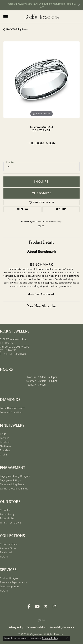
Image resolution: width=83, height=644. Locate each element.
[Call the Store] (8, 350)
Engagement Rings (10, 480)
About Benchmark (42, 251)
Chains (4, 455)
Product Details (42, 242)
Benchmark (6, 552)
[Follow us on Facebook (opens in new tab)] (29, 607)
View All (4, 557)
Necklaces (5, 446)
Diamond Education (11, 412)
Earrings (5, 438)
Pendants (5, 442)
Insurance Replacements (13, 582)
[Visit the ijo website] (42, 620)
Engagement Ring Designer (15, 476)
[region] (41, 80)
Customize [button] (41, 193)
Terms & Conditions (11, 523)
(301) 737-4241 (41, 130)
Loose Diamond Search (13, 408)
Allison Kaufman (9, 544)
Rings (3, 434)
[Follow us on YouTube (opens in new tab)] (37, 607)
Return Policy (7, 514)
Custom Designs (9, 578)
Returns (61, 209)
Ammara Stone (8, 548)
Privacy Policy (7, 518)
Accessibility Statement (62, 627)
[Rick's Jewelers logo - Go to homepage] (41, 17)
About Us (5, 510)
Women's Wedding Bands (14, 489)
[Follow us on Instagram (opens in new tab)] (54, 607)
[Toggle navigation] (6, 17)
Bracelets (5, 450)
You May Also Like (42, 306)
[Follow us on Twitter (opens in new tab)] (46, 607)
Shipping (22, 209)
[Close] (79, 5)
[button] (12, 16)
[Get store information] (13, 354)
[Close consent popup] (67, 638)
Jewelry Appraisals (10, 586)
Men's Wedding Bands (17, 29)
